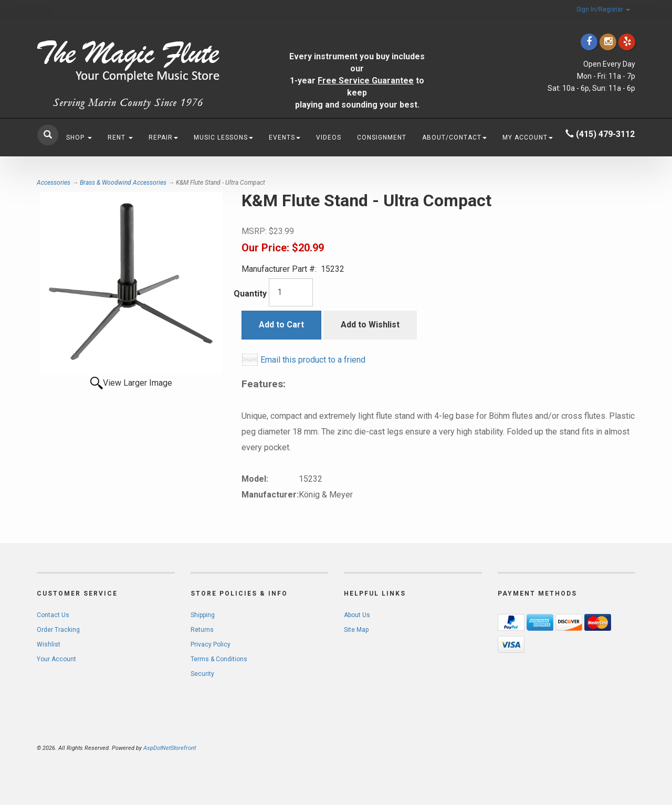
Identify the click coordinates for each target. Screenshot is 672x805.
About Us (357, 615)
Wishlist (49, 644)
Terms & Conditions (219, 659)
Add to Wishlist (370, 325)
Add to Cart (281, 325)
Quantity (250, 294)
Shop (79, 137)
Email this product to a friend (313, 360)
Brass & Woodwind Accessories (123, 183)
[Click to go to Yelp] (627, 42)
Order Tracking (58, 630)
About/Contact (454, 137)
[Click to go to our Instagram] (608, 42)
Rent (120, 137)
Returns (202, 630)
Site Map (356, 630)
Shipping (203, 615)
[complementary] (596, 747)
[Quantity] (291, 292)
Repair (163, 137)
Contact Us (53, 615)
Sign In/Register (603, 9)
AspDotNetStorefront (170, 748)
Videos (329, 137)
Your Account (56, 659)
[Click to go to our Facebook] (589, 42)
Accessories (54, 183)
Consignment (382, 137)
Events (285, 137)
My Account (528, 137)
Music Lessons (223, 137)
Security (202, 674)
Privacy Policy (211, 644)
